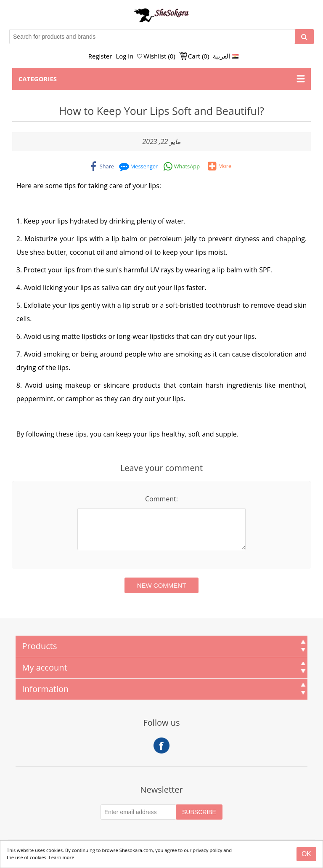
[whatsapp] (182, 166)
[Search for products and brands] (152, 37)
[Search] (304, 37)
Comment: (161, 499)
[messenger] (139, 166)
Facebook (161, 746)
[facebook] (102, 166)
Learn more (62, 857)
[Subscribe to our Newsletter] (138, 812)
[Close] (306, 854)
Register (100, 56)
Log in (124, 56)
